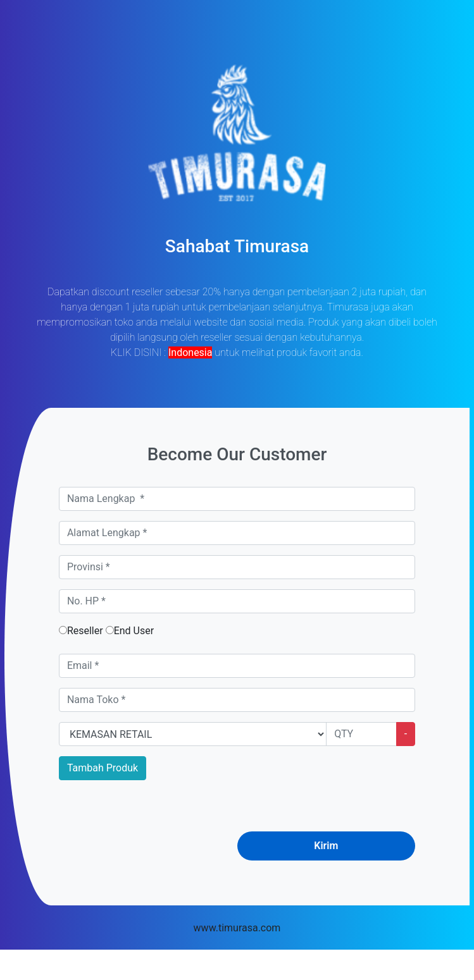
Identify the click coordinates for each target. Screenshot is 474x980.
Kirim (326, 846)
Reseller (81, 631)
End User (130, 631)
